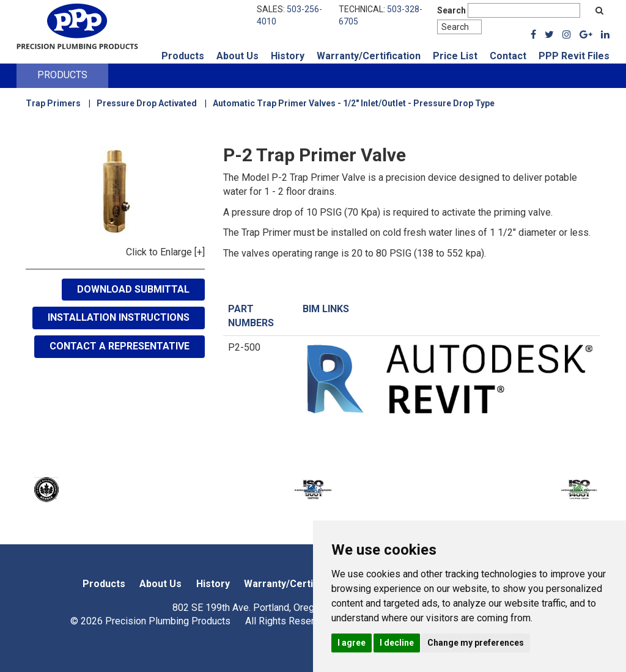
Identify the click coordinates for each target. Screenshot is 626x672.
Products (183, 56)
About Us (238, 56)
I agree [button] (352, 643)
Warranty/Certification (369, 56)
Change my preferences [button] (476, 643)
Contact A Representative (120, 346)
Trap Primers (53, 103)
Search (451, 10)
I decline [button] (397, 643)
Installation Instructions (119, 317)
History (288, 56)
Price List (455, 56)
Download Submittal (133, 289)
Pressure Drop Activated (147, 103)
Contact (508, 56)
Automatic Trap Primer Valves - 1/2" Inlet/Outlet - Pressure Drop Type (354, 103)
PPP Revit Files (574, 56)
